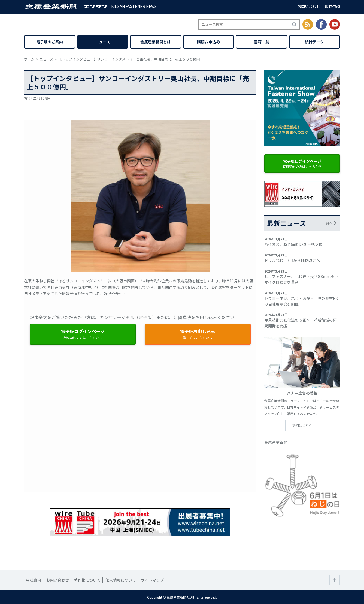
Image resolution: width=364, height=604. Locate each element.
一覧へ (327, 223)
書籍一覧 (262, 42)
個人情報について (121, 580)
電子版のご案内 (50, 42)
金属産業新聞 (276, 442)
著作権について (87, 580)
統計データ (314, 42)
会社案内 (34, 580)
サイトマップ (152, 580)
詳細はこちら (302, 425)
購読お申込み (208, 42)
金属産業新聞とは (156, 42)
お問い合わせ (309, 6)
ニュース (103, 42)
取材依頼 (332, 6)
